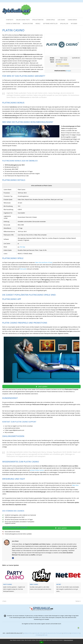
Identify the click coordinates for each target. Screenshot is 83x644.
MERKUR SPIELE (28, 633)
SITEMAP (38, 635)
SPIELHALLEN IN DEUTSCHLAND (53, 633)
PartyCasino (8, 584)
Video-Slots (75, 485)
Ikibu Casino (34, 584)
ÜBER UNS (45, 635)
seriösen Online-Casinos (37, 470)
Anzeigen (68, 71)
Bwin (4, 601)
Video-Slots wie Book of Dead (44, 262)
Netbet (59, 584)
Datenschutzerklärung (68, 640)
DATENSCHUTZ (75, 633)
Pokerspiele (23, 269)
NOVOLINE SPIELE (39, 633)
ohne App (22, 247)
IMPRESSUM (67, 633)
